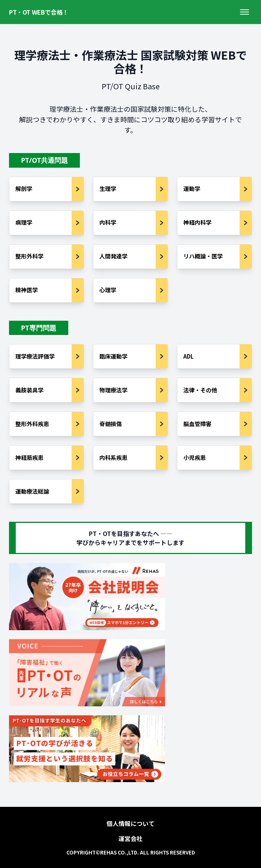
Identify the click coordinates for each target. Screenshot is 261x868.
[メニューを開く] (244, 12)
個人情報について (130, 823)
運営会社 (130, 838)
